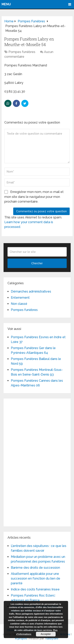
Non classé (19, 304)
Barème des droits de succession (35, 568)
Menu (6, 4)
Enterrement (20, 298)
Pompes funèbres (22, 52)
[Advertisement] (37, 462)
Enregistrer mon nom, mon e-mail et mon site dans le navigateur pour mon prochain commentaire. (34, 197)
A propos (21, 638)
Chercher (37, 263)
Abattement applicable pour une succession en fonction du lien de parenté (36, 578)
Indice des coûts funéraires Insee (35, 589)
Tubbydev (52, 638)
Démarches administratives (31, 291)
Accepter (46, 634)
